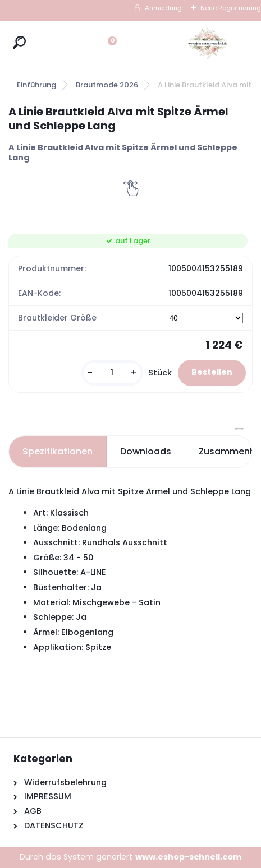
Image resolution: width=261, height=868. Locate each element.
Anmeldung (163, 8)
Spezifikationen (58, 451)
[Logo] (208, 43)
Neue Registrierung (231, 8)
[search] (19, 42)
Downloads (146, 451)
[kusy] (112, 373)
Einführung (36, 85)
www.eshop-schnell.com (188, 857)
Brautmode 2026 (107, 85)
